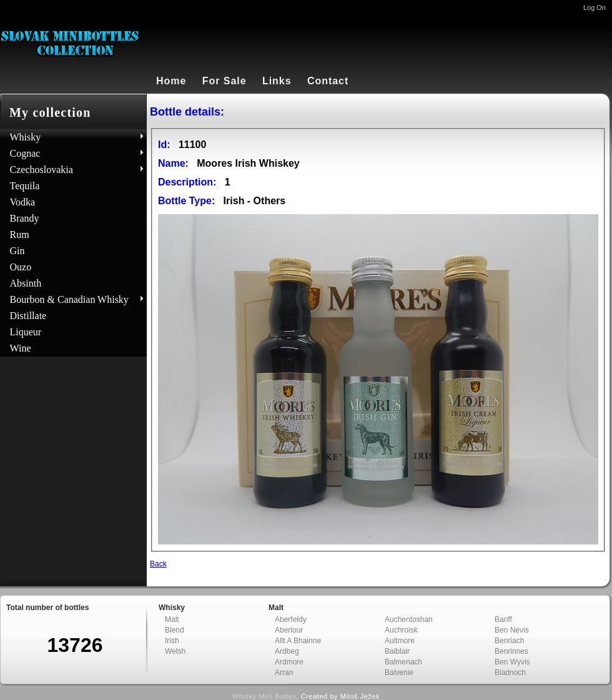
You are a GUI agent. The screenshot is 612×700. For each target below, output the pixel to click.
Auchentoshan (409, 619)
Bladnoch (510, 673)
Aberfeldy (291, 619)
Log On (595, 7)
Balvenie (399, 673)
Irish (172, 641)
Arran (284, 673)
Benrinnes (511, 651)
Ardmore (289, 662)
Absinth (26, 283)
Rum (20, 234)
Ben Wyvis (512, 662)
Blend (175, 630)
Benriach (509, 641)
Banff (503, 619)
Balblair (397, 651)
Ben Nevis (512, 630)
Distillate (28, 316)
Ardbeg (287, 651)
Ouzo (21, 267)
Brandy (25, 218)
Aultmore (400, 641)
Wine (21, 348)
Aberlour (289, 630)
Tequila (25, 186)
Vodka (23, 202)
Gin (17, 251)
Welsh (175, 651)
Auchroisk (401, 630)
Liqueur (26, 332)
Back (158, 564)
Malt (172, 619)
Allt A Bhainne (298, 641)
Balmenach (403, 662)
